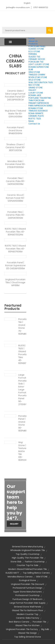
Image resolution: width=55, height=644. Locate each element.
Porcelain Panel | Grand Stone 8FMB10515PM (15, 130)
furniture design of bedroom (27, 599)
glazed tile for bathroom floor (28, 610)
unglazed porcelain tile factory (22, 629)
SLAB (31, 69)
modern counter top (28, 614)
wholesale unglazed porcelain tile (28, 550)
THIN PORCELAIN (36, 100)
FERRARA (33, 54)
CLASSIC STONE (36, 49)
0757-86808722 (41, 7)
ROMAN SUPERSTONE (39, 67)
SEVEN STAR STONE (38, 77)
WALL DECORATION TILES (41, 82)
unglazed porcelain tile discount (28, 584)
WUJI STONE (34, 80)
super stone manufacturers (27, 592)
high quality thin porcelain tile (28, 558)
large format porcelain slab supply (28, 603)
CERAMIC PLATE (36, 116)
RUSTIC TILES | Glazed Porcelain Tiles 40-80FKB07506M (15, 249)
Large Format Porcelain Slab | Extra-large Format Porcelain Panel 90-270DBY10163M (22, 390)
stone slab (16, 562)
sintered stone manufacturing (27, 547)
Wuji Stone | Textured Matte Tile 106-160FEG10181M (22, 451)
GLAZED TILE (34, 57)
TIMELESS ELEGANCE (38, 111)
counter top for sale (27, 565)
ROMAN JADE (35, 95)
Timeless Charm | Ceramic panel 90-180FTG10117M (15, 147)
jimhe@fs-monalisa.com (18, 7)
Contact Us (34, 124)
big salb (45, 629)
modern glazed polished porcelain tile (28, 569)
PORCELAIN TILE (36, 62)
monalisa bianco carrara (20, 577)
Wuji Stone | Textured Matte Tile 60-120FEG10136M (15, 114)
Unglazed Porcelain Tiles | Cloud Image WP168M (15, 282)
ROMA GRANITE (36, 113)
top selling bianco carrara (36, 573)
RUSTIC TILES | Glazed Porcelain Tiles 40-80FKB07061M (22, 354)
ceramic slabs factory (28, 618)
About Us (33, 41)
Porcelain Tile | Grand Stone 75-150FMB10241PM (22, 326)
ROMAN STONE (36, 108)
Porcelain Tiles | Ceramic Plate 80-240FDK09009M (15, 181)
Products (33, 44)
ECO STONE (34, 51)
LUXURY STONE (36, 93)
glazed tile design (27, 633)
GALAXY (32, 90)
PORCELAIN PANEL (37, 46)
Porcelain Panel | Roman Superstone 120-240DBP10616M (15, 265)
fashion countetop (35, 562)
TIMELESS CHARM (37, 75)
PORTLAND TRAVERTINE (40, 98)
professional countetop (27, 595)
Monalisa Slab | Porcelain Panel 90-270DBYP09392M (15, 164)
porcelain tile (39, 622)
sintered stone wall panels (27, 607)
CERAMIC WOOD (37, 59)
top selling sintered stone (28, 637)
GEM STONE (34, 72)
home (32, 38)
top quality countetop (28, 554)
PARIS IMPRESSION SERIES (40, 106)
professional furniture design (27, 588)
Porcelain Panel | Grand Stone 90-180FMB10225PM (22, 423)
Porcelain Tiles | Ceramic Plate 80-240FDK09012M (15, 215)
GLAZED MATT (12, 573)
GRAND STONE (35, 88)
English (27, 3)
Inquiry (14, 524)
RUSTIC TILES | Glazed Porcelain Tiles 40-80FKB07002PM (15, 232)
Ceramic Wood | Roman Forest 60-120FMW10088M (15, 198)
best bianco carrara (19, 622)
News (31, 121)
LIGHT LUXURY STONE (39, 64)
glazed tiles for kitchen (27, 625)
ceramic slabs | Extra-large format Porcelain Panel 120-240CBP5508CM (15, 95)
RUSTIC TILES (35, 119)
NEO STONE (34, 85)
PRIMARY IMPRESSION (39, 103)
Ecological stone (27, 580)
